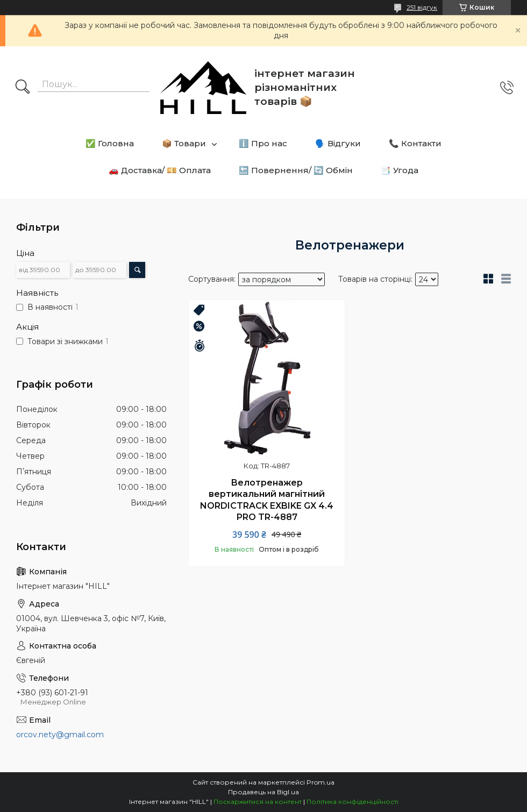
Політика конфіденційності (352, 802)
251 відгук (422, 7)
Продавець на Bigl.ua (263, 792)
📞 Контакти (415, 143)
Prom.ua (321, 782)
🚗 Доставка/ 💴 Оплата (160, 170)
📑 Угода (400, 170)
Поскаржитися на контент (258, 802)
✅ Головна (110, 143)
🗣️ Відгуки (338, 143)
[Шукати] (23, 88)
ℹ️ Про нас (263, 143)
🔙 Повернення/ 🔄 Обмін (296, 170)
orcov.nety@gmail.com (60, 735)
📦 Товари (184, 143)
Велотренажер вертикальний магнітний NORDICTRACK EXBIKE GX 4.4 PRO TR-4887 (267, 500)
